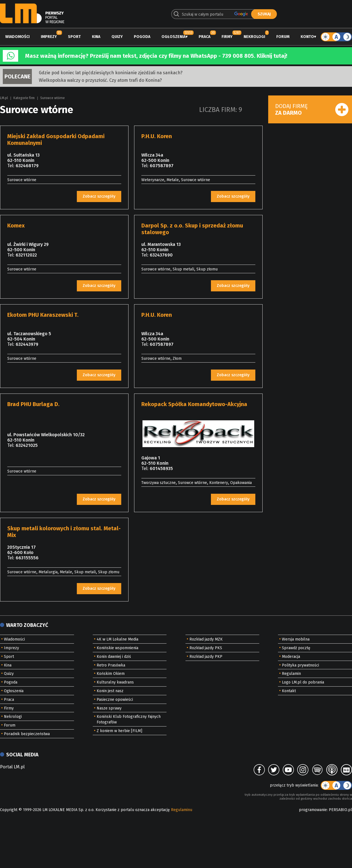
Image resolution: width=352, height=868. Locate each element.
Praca (204, 37)
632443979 (27, 344)
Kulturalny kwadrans (115, 682)
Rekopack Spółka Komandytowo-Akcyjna (194, 404)
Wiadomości (17, 37)
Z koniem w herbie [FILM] (119, 731)
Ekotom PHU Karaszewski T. (43, 315)
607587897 (162, 166)
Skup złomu (207, 269)
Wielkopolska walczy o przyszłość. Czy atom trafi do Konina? (100, 80)
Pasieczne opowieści (115, 700)
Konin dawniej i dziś (114, 657)
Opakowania (241, 483)
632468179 (27, 166)
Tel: (11, 166)
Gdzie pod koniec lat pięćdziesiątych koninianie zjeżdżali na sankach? (111, 73)
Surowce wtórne (53, 98)
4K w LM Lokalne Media (117, 639)
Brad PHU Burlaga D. (33, 404)
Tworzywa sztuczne (159, 483)
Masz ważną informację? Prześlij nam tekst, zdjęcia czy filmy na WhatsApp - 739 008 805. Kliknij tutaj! (156, 56)
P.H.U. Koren (157, 136)
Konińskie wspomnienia (117, 648)
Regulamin (291, 674)
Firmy (227, 37)
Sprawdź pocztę (296, 648)
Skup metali (183, 269)
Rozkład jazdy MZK (206, 639)
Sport (74, 37)
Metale (173, 180)
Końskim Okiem (111, 674)
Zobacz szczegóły (99, 196)
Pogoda (142, 37)
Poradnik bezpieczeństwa (27, 734)
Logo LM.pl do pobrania (303, 682)
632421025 (27, 445)
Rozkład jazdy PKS (206, 648)
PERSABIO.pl (340, 810)
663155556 (27, 558)
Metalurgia (48, 572)
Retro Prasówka (111, 665)
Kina (96, 37)
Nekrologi (254, 37)
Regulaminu (182, 810)
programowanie (313, 810)
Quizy (117, 37)
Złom (177, 359)
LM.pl (4, 98)
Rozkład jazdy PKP (206, 657)
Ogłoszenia (173, 37)
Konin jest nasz (110, 691)
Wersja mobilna (296, 639)
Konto (307, 37)
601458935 (161, 468)
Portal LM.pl (12, 767)
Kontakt (289, 691)
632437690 (161, 255)
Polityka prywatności (300, 665)
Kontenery (219, 483)
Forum (283, 37)
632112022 (26, 255)
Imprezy (49, 37)
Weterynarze (153, 180)
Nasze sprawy (109, 708)
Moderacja (291, 657)
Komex (16, 226)
